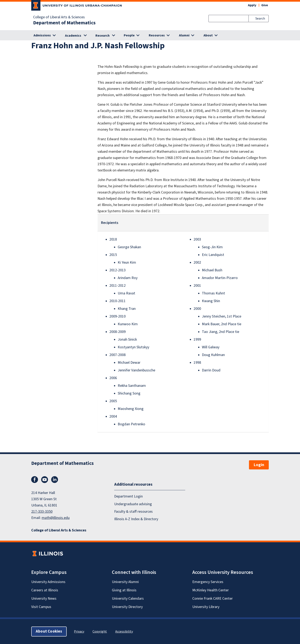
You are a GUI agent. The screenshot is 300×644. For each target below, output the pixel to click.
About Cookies (49, 631)
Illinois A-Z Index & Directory (136, 519)
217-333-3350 (42, 512)
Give (265, 5)
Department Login (128, 496)
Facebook (35, 480)
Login (259, 465)
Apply (252, 5)
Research (102, 36)
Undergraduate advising (133, 504)
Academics (73, 36)
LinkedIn (55, 480)
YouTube (45, 480)
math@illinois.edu (56, 518)
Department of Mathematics (64, 23)
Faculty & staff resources (133, 512)
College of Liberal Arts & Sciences (59, 17)
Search (260, 19)
